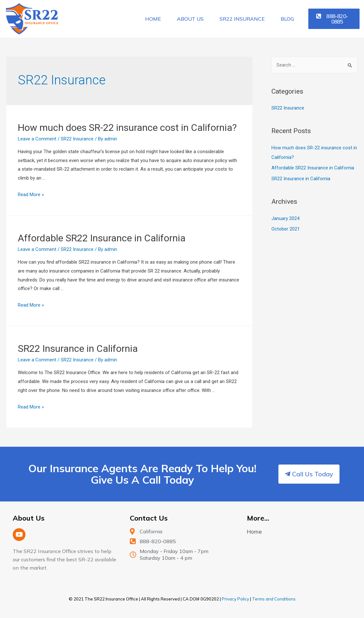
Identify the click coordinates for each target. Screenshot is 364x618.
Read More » (31, 195)
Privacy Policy (235, 599)
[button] (334, 19)
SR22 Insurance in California (78, 348)
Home (153, 19)
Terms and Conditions (274, 599)
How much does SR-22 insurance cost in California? (127, 128)
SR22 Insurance (242, 19)
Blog (287, 19)
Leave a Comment (37, 139)
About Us (190, 19)
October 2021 (286, 229)
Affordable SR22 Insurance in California (102, 238)
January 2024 (285, 218)
